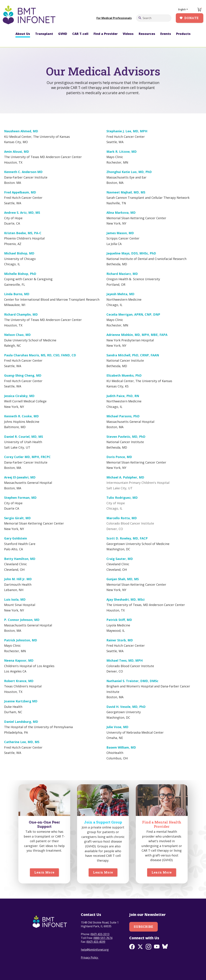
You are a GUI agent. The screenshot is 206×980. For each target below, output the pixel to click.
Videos (128, 34)
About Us (23, 34)
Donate (192, 18)
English (182, 9)
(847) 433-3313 (100, 934)
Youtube (157, 947)
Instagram (148, 947)
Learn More (44, 872)
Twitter (140, 947)
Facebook (132, 947)
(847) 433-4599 (96, 942)
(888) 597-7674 (103, 938)
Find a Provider (106, 34)
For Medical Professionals (114, 18)
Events (166, 34)
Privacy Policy (90, 957)
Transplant (44, 34)
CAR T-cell (80, 34)
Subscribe (144, 927)
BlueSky (165, 947)
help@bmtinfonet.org (95, 950)
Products (183, 34)
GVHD (63, 34)
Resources (147, 34)
